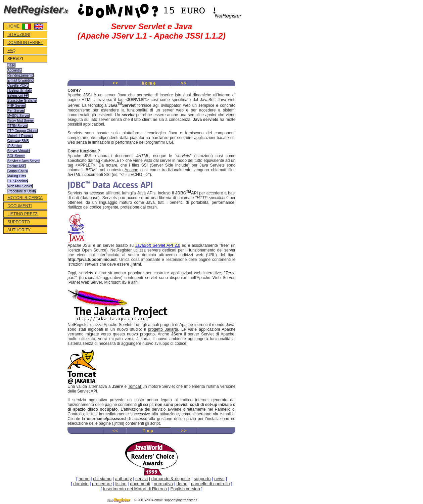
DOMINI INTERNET (25, 43)
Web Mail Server (20, 186)
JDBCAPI (186, 193)
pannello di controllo (210, 484)
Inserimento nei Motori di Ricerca (135, 489)
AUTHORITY (19, 230)
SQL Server (16, 156)
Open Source (94, 250)
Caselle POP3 (18, 85)
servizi (142, 479)
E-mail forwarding (20, 80)
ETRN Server (17, 126)
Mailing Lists (17, 176)
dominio (81, 484)
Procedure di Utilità (21, 191)
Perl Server (16, 111)
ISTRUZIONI (19, 35)
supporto (202, 479)
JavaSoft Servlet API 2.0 (158, 245)
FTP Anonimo (17, 181)
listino (121, 484)
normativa (163, 484)
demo (182, 484)
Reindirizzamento (20, 75)
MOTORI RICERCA (25, 198)
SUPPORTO (19, 222)
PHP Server (16, 106)
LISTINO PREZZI (23, 214)
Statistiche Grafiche (22, 101)
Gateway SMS (18, 141)
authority (124, 479)
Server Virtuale (18, 151)
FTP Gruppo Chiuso (22, 131)
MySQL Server (18, 116)
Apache (131, 170)
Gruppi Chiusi (18, 171)
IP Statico (15, 146)
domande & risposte (171, 479)
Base (11, 65)
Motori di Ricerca (20, 136)
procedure (102, 484)
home (84, 479)
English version (185, 489)
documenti (140, 484)
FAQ (11, 51)
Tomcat (135, 386)
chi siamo (102, 479)
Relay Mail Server (21, 121)
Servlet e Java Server (23, 161)
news (219, 479)
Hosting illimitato (20, 90)
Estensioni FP (18, 96)
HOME (13, 26)
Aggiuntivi (15, 70)
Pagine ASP (16, 166)
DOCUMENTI (20, 206)
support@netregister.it (181, 500)
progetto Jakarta (163, 329)
